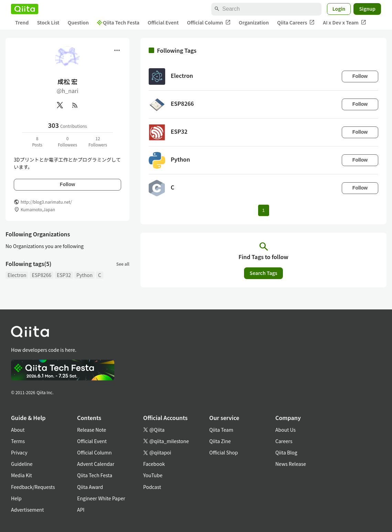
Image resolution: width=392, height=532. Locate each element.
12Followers (98, 141)
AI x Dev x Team (345, 23)
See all (123, 264)
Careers (284, 441)
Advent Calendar (96, 464)
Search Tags (263, 273)
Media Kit (22, 475)
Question (78, 22)
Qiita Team (221, 430)
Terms (18, 441)
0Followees (67, 141)
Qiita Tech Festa (118, 22)
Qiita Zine (220, 441)
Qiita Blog (286, 452)
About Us (285, 430)
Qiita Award (90, 487)
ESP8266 (41, 275)
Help (16, 498)
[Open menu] (117, 50)
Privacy (19, 452)
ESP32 (64, 275)
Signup (367, 9)
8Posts (37, 141)
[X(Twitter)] (60, 105)
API (81, 510)
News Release (291, 464)
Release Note (92, 430)
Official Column (209, 23)
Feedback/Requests (33, 487)
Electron (17, 275)
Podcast (152, 487)
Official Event (163, 22)
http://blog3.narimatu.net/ (46, 202)
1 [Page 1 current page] (263, 210)
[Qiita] (25, 9)
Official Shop (224, 452)
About (18, 430)
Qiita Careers (296, 23)
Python (84, 275)
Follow (67, 184)
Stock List (48, 22)
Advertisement (28, 510)
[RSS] (75, 105)
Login (339, 9)
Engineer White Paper (101, 498)
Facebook (154, 464)
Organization (254, 22)
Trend (22, 22)
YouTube (153, 475)
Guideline (22, 464)
